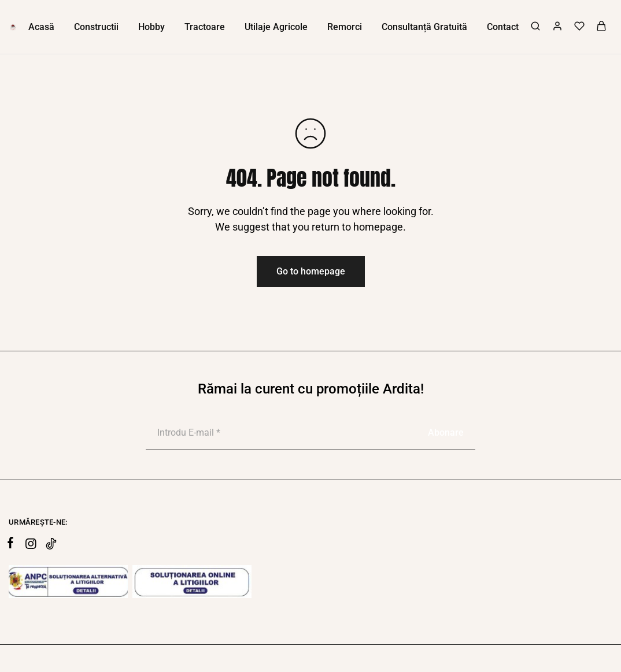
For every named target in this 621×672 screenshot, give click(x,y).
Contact (503, 27)
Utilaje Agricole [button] (276, 27)
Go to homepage (311, 271)
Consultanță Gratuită (424, 27)
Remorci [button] (345, 27)
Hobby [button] (151, 27)
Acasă (41, 27)
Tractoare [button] (205, 27)
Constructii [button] (96, 27)
